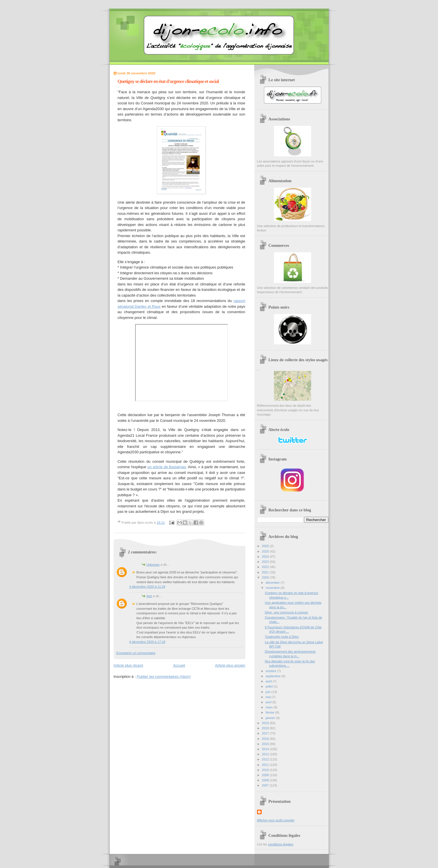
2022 (266, 567)
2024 (266, 557)
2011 (266, 765)
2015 (266, 744)
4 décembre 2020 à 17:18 (147, 642)
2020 (266, 577)
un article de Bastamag (167, 467)
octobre (271, 671)
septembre (274, 676)
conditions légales (281, 844)
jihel (149, 596)
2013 (266, 754)
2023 (266, 562)
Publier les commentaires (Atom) (164, 677)
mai (269, 697)
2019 (266, 723)
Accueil (179, 665)
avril (269, 702)
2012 (266, 759)
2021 (266, 572)
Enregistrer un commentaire (136, 653)
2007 (266, 785)
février (271, 712)
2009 (266, 775)
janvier (271, 718)
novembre (273, 588)
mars (270, 707)
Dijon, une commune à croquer (286, 612)
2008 (266, 780)
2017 (266, 733)
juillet (270, 686)
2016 (266, 739)
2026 (266, 546)
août (269, 681)
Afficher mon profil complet (276, 820)
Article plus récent (128, 665)
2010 (266, 770)
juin (269, 692)
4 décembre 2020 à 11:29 (147, 587)
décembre (273, 583)
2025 (266, 551)
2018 (266, 728)
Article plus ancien (230, 665)
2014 (266, 749)
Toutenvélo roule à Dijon (282, 637)
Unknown (153, 565)
